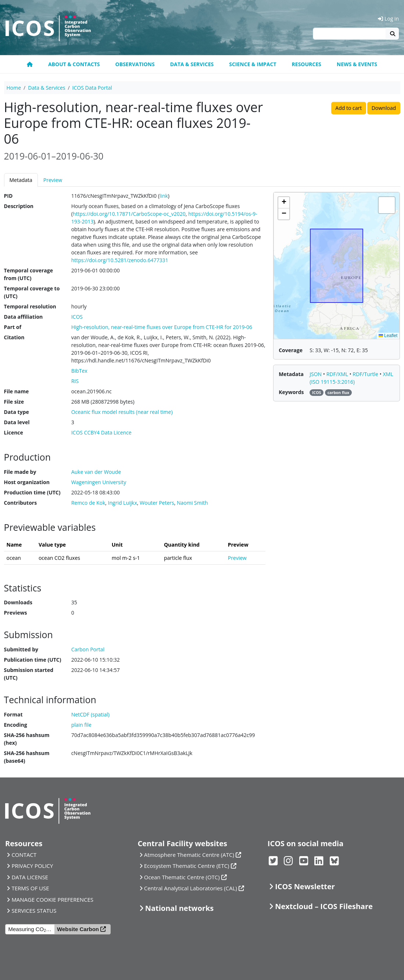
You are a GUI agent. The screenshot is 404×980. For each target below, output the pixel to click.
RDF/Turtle (366, 374)
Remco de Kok (88, 503)
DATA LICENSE (30, 877)
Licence (14, 432)
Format (13, 714)
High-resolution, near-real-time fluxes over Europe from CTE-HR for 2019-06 (162, 327)
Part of (13, 327)
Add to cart (348, 108)
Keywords (291, 392)
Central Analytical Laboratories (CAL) (191, 888)
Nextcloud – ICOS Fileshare (324, 906)
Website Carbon (78, 929)
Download (384, 108)
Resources (307, 64)
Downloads (18, 602)
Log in (388, 19)
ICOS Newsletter (305, 886)
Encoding (16, 725)
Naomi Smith (192, 503)
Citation (14, 337)
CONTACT (24, 855)
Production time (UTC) (32, 492)
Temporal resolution (30, 306)
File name (17, 391)
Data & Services (192, 64)
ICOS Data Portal (92, 88)
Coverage (291, 350)
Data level (17, 422)
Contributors (21, 503)
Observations (135, 64)
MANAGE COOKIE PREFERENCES (52, 899)
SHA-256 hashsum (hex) (27, 739)
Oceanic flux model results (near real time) (122, 412)
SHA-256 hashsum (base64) (27, 757)
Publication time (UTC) (33, 660)
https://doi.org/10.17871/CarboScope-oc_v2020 (129, 214)
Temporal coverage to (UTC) (32, 292)
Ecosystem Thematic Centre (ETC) (187, 866)
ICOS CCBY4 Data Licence (101, 432)
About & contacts (74, 64)
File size (14, 402)
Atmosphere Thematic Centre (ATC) (189, 855)
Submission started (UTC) (29, 674)
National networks (179, 908)
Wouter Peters (157, 503)
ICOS (77, 317)
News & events (357, 64)
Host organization (27, 482)
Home (14, 88)
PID (8, 196)
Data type (17, 412)
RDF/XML (338, 374)
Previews (16, 613)
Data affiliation (24, 317)
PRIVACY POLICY (32, 866)
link (164, 196)
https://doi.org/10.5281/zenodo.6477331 (120, 260)
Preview (53, 180)
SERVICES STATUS (34, 911)
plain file (81, 725)
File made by (20, 472)
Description (19, 206)
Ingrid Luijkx (123, 503)
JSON (316, 374)
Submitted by (21, 649)
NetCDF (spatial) (90, 714)
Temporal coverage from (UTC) (28, 274)
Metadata (21, 180)
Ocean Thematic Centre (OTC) (182, 877)
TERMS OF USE (30, 888)
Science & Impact (253, 64)
